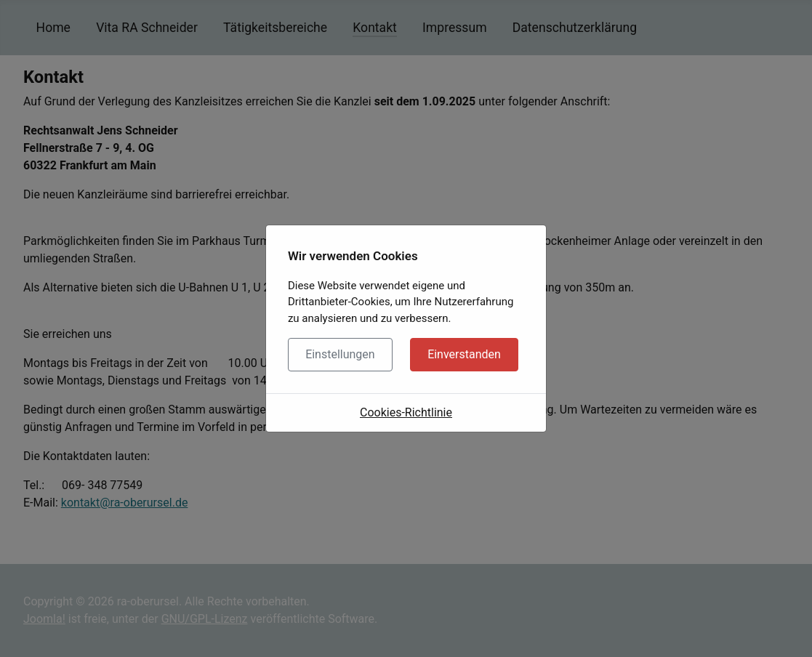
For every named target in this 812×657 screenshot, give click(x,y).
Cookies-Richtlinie (406, 412)
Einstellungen (340, 354)
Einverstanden (464, 354)
